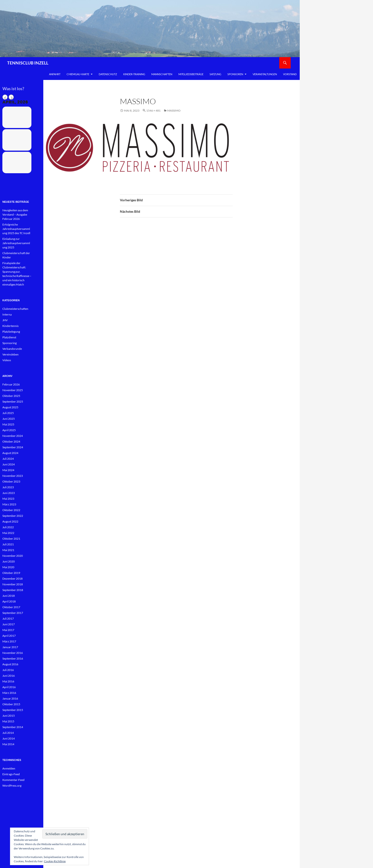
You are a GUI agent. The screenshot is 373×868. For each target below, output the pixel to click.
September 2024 (13, 447)
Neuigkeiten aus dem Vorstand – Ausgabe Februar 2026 (15, 215)
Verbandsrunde (12, 349)
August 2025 (10, 407)
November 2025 (13, 390)
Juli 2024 (8, 459)
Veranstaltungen (265, 74)
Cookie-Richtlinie (55, 861)
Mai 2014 (8, 744)
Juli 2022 (8, 527)
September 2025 (13, 402)
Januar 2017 (10, 647)
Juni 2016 (9, 676)
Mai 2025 (8, 424)
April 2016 (9, 687)
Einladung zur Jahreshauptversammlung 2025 (16, 243)
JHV (5, 320)
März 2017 (9, 641)
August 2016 (10, 664)
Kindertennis (10, 326)
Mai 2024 (8, 470)
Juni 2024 (9, 464)
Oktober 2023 (11, 481)
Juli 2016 (8, 670)
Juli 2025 (8, 413)
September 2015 (13, 710)
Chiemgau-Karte (78, 74)
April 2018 (9, 601)
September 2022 (13, 516)
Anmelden (9, 768)
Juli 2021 (8, 544)
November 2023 (13, 476)
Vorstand (290, 74)
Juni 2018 (9, 596)
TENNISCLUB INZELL (28, 63)
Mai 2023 (8, 499)
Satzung (215, 74)
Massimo (174, 111)
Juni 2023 (9, 493)
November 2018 (13, 584)
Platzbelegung (11, 332)
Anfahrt (55, 74)
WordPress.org (12, 786)
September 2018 (13, 590)
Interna (7, 314)
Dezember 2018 (12, 579)
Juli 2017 (8, 619)
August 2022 (10, 521)
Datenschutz (108, 74)
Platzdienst (9, 337)
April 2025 (9, 430)
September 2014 (13, 727)
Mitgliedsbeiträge (191, 74)
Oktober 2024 (11, 441)
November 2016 (13, 653)
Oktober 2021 (11, 539)
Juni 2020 (9, 561)
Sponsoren (235, 74)
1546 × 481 (153, 111)
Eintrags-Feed (11, 774)
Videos (7, 360)
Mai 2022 (8, 533)
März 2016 (9, 693)
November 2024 (13, 436)
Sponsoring (10, 343)
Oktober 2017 (11, 607)
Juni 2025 (9, 419)
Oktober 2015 (11, 704)
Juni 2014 (9, 738)
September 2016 (13, 658)
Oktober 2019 (11, 573)
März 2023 (9, 504)
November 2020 (13, 556)
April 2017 (9, 636)
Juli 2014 (8, 733)
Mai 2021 (8, 550)
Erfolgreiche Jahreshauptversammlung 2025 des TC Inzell (16, 229)
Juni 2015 (9, 716)
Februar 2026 (11, 384)
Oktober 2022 (11, 510)
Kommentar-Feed (13, 780)
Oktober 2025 (11, 396)
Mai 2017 (8, 630)
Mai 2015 (8, 721)
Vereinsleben (10, 354)
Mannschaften (162, 74)
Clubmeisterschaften (15, 309)
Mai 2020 (8, 567)
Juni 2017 (9, 624)
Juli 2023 (8, 487)
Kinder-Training (134, 74)
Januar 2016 (10, 698)
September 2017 (13, 613)
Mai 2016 (8, 681)
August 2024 (10, 453)
